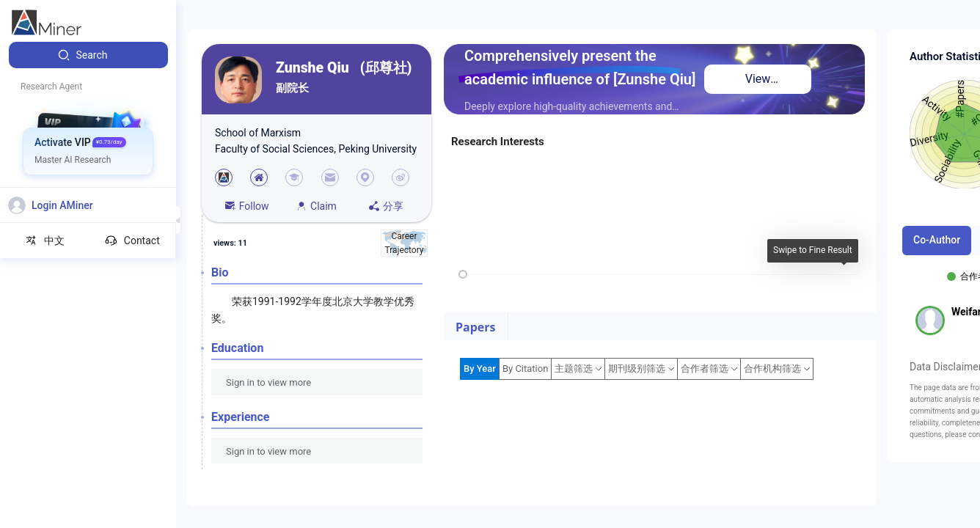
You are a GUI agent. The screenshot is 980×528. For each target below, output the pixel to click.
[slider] (463, 274)
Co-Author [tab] (937, 240)
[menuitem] (88, 55)
